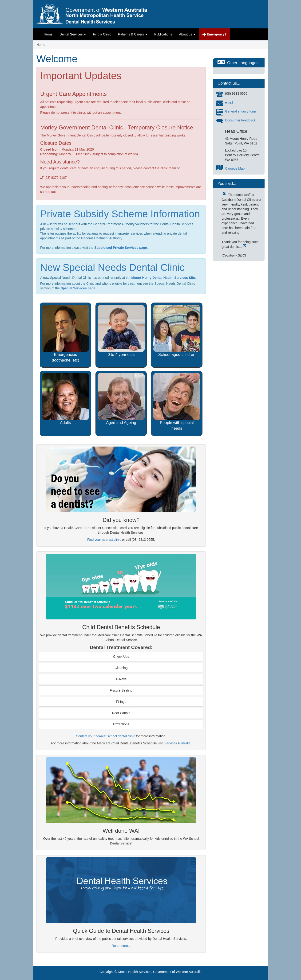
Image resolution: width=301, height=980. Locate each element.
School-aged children (177, 355)
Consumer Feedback (240, 120)
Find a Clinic (102, 34)
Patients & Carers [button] (133, 34)
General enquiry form (241, 111)
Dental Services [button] (73, 34)
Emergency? (215, 34)
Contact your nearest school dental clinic (105, 736)
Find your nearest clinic (104, 540)
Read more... (121, 946)
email (229, 102)
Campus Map (235, 168)
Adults (65, 423)
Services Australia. (178, 743)
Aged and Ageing (121, 423)
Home (48, 34)
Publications (163, 34)
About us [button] (187, 34)
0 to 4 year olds (121, 355)
